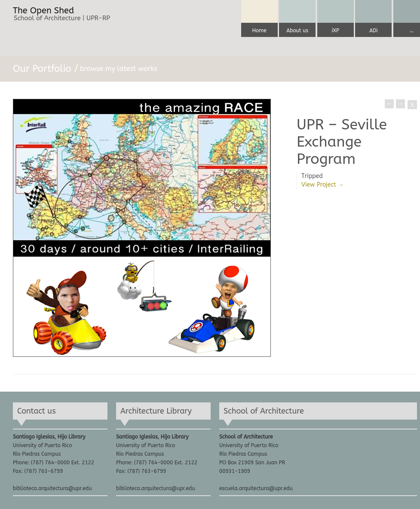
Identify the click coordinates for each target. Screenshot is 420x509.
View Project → (323, 185)
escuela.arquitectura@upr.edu (256, 488)
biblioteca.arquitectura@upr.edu (52, 488)
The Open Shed (43, 11)
